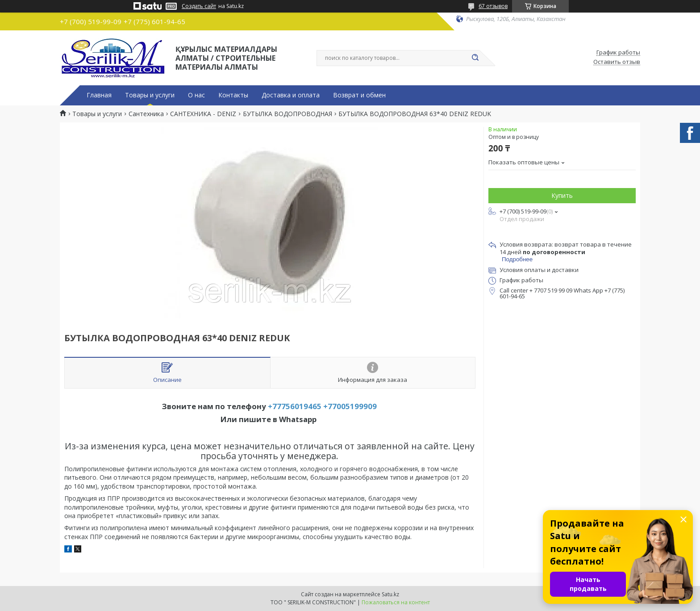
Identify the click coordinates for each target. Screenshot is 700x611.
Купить (562, 195)
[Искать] (475, 58)
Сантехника (146, 114)
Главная (99, 95)
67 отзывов (493, 6)
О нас (196, 95)
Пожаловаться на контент (396, 602)
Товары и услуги (150, 95)
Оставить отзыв (617, 62)
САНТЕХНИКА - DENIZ (203, 114)
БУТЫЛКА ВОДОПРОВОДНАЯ (287, 114)
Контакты (233, 95)
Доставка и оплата (291, 95)
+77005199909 (350, 406)
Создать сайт (199, 6)
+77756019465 (295, 406)
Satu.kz (390, 594)
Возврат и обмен (359, 95)
